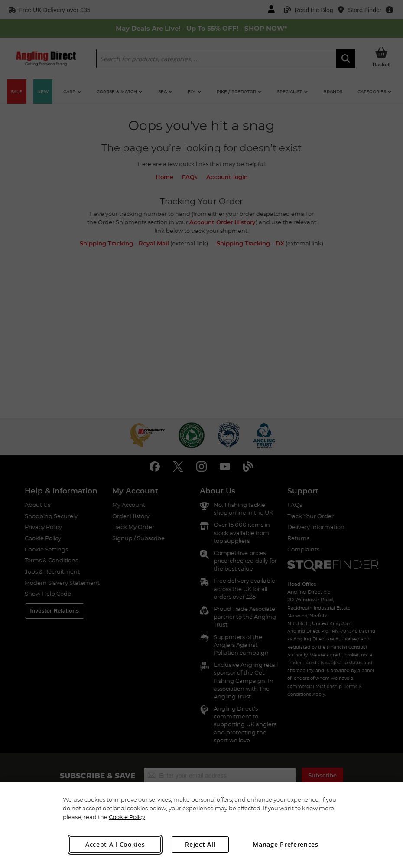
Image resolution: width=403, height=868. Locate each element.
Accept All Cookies (115, 844)
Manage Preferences (286, 844)
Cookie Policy (127, 817)
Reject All (200, 844)
